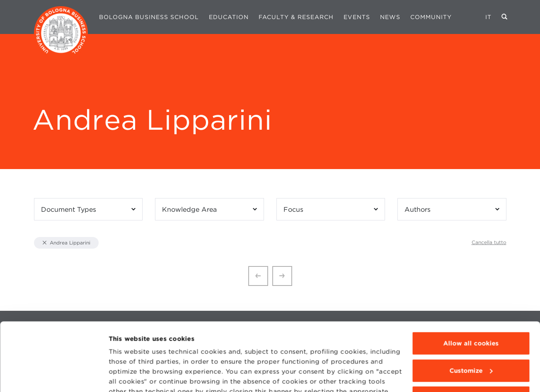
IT (488, 17)
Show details (129, 376)
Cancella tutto (489, 242)
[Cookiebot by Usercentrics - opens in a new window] (54, 376)
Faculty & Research (296, 17)
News (390, 17)
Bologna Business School (149, 17)
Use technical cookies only (471, 339)
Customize (471, 312)
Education (229, 17)
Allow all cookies (471, 285)
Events (357, 17)
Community (431, 17)
